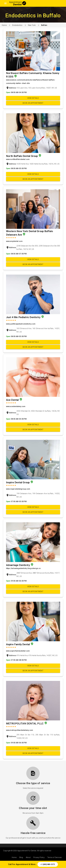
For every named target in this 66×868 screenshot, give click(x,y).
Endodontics (17, 25)
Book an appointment (33, 103)
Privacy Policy (39, 857)
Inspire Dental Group (18, 482)
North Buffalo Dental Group (22, 156)
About (28, 857)
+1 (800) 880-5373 (48, 864)
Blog (21, 857)
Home (4, 25)
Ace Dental (13, 400)
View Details (33, 98)
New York (32, 25)
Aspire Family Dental (18, 644)
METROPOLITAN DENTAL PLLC (25, 724)
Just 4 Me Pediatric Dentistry (24, 317)
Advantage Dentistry (18, 565)
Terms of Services (54, 857)
